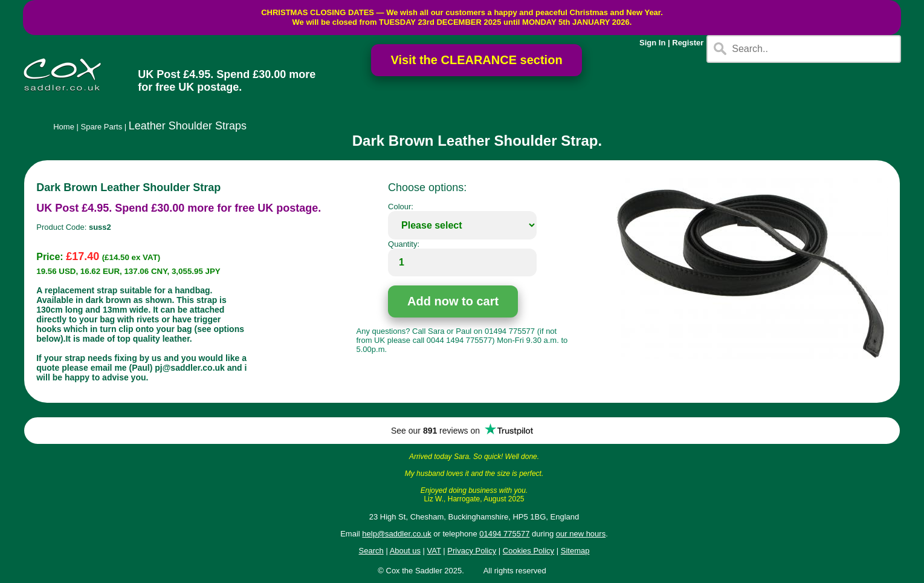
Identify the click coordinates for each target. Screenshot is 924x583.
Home (64, 127)
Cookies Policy (528, 551)
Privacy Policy (472, 551)
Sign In (652, 43)
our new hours (581, 534)
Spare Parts (102, 127)
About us (405, 551)
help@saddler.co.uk (396, 534)
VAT (434, 551)
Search (371, 551)
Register (688, 43)
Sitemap (575, 551)
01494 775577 (504, 534)
